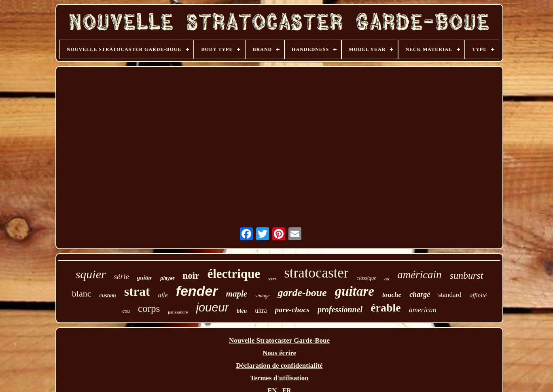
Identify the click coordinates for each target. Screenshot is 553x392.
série (122, 277)
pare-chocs (292, 310)
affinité (478, 295)
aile (163, 295)
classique (367, 278)
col (387, 279)
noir (191, 276)
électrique (234, 274)
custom (107, 296)
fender (197, 291)
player (167, 278)
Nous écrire (279, 353)
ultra (261, 310)
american (423, 310)
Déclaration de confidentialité (279, 366)
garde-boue (302, 293)
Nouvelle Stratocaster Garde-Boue (279, 340)
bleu (242, 311)
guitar (145, 278)
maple (237, 294)
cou (126, 311)
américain (419, 275)
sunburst (467, 275)
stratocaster (316, 273)
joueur (213, 307)
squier (91, 274)
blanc (82, 293)
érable (386, 308)
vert (272, 279)
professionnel (340, 309)
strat (137, 291)
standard (450, 295)
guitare (355, 291)
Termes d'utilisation (279, 378)
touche (392, 295)
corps (149, 308)
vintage (262, 296)
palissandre (178, 312)
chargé (420, 295)
